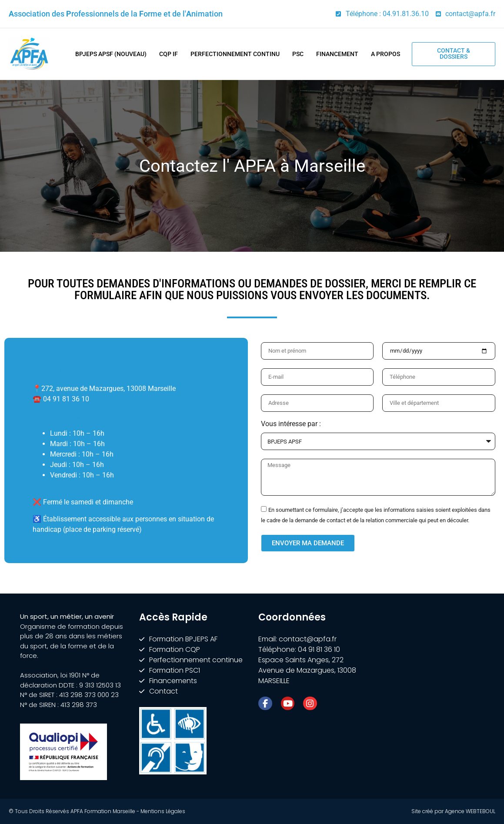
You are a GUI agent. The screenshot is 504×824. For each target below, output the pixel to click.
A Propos (386, 54)
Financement (337, 54)
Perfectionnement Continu (235, 54)
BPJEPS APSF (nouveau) (111, 54)
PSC (298, 54)
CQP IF (169, 54)
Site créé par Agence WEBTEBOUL (453, 811)
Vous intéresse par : (291, 424)
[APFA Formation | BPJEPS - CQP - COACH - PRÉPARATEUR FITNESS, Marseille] (431, 677)
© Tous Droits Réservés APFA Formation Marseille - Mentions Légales (97, 811)
